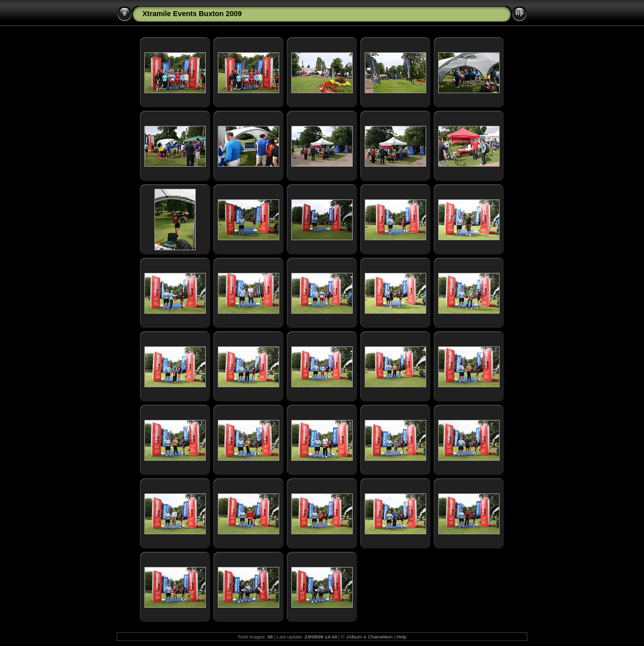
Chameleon (380, 637)
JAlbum (354, 637)
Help (401, 637)
